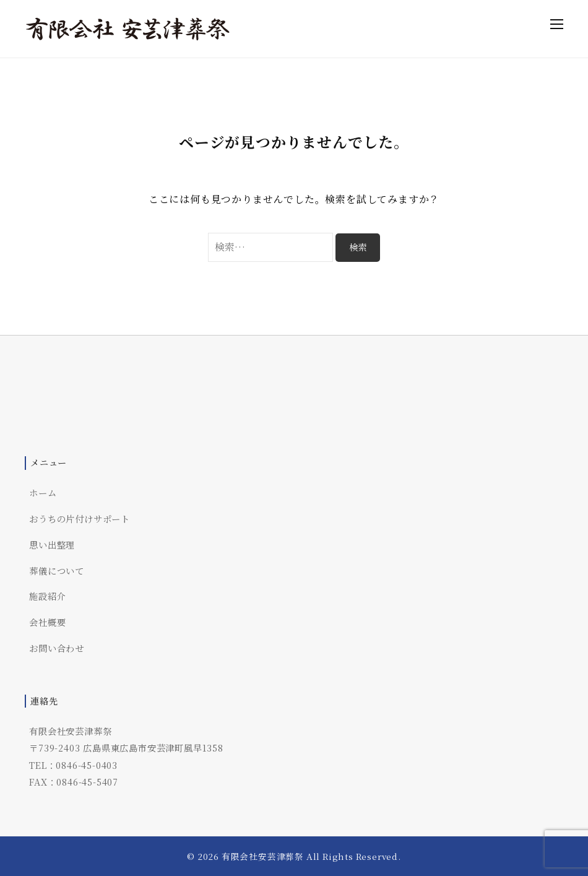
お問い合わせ (57, 648)
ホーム (43, 492)
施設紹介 (47, 596)
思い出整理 (52, 544)
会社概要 (47, 622)
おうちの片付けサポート (80, 518)
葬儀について (57, 570)
